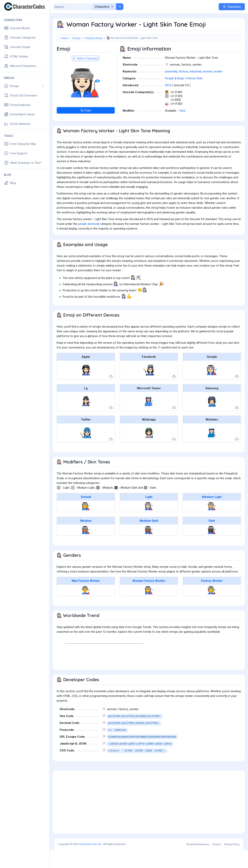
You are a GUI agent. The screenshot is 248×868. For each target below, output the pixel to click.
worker (218, 89)
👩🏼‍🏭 (212, 524)
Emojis (76, 38)
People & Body (93, 38)
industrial (195, 89)
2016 (168, 103)
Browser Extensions (198, 862)
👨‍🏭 (86, 608)
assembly (171, 89)
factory (183, 89)
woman (207, 89)
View (182, 128)
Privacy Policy (232, 862)
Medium (86, 538)
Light (149, 515)
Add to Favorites (86, 76)
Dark (212, 538)
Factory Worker (212, 598)
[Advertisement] (149, 54)
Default (86, 515)
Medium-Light (212, 515)
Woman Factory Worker (149, 598)
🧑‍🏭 (212, 608)
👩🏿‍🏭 (212, 548)
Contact (217, 862)
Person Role (195, 96)
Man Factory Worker (86, 598)
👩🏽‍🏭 (86, 548)
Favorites (232, 7)
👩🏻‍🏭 (149, 524)
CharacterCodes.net (90, 862)
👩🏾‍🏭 (149, 548)
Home (64, 38)
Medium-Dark (149, 538)
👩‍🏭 (86, 524)
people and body (89, 242)
